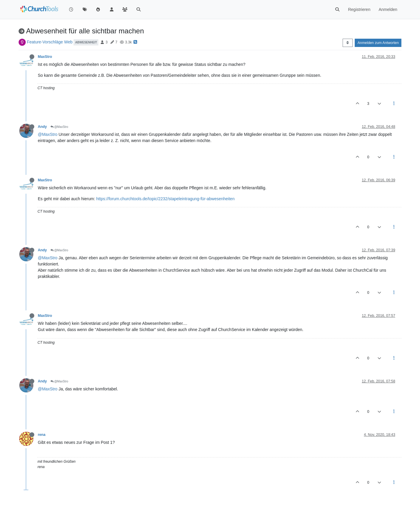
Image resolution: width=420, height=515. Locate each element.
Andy (42, 127)
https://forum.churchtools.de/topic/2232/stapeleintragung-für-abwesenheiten (166, 199)
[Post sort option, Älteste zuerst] (347, 43)
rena (42, 435)
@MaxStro (59, 127)
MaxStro (45, 57)
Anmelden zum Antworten (378, 43)
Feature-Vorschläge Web (50, 42)
